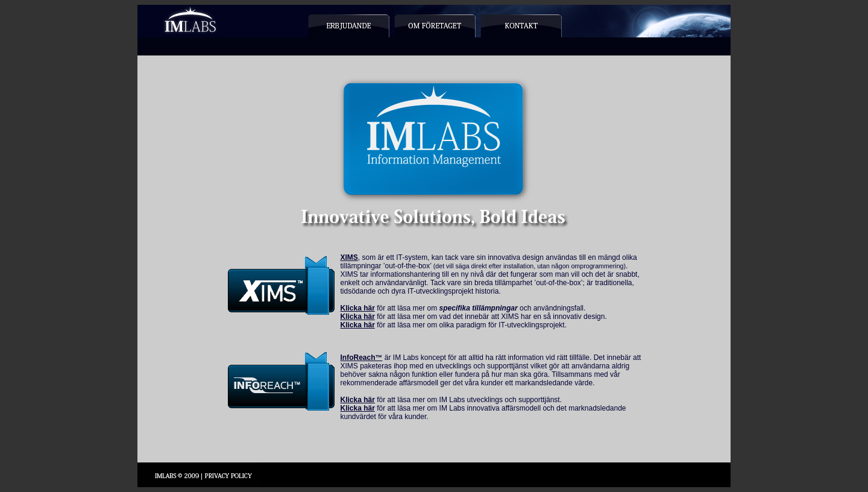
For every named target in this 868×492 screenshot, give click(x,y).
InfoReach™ (362, 358)
